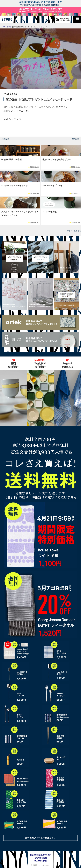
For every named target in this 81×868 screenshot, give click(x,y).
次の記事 (6, 139)
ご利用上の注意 (40, 858)
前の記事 (75, 139)
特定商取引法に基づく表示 (40, 855)
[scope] (8, 19)
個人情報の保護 (40, 861)
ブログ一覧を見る (74, 231)
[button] (77, 19)
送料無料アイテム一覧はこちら (40, 838)
